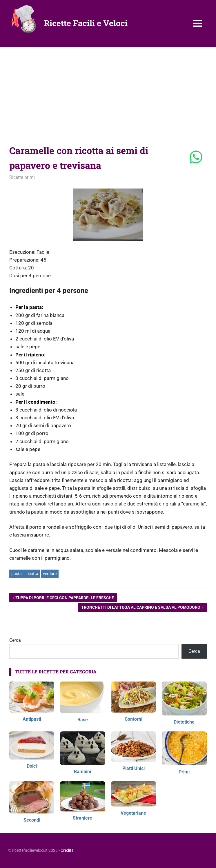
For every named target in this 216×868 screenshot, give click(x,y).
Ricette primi (22, 177)
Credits (67, 850)
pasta (17, 574)
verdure (50, 574)
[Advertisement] (108, 90)
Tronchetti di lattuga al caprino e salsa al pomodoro (141, 608)
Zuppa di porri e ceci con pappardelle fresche (65, 598)
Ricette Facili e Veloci (86, 23)
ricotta (32, 574)
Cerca (15, 640)
